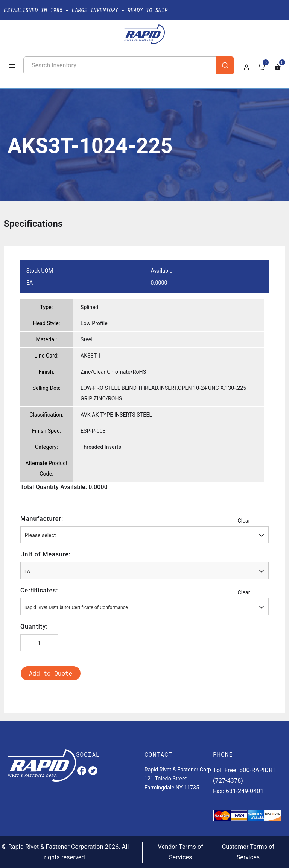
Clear (244, 521)
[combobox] (144, 535)
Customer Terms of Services (248, 852)
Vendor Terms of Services (181, 852)
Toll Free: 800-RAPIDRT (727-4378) (244, 775)
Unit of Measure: (46, 554)
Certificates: (39, 590)
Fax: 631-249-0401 (238, 791)
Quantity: (34, 626)
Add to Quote (51, 673)
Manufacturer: (42, 519)
